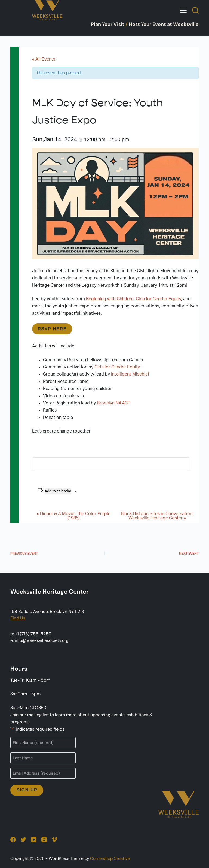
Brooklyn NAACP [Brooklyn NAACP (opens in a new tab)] (114, 403)
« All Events (44, 59)
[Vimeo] (54, 840)
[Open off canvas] (183, 10)
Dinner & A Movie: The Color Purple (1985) (74, 516)
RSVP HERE (52, 329)
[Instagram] (44, 840)
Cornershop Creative (110, 858)
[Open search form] (195, 10)
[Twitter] (23, 840)
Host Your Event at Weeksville (164, 24)
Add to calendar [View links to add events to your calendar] (58, 491)
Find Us (18, 618)
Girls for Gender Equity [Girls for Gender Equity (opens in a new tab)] (158, 299)
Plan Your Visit (108, 24)
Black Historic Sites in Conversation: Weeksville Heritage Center (157, 516)
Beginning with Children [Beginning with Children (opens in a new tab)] (110, 299)
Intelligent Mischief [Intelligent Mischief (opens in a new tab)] (130, 374)
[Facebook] (13, 840)
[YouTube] (34, 840)
